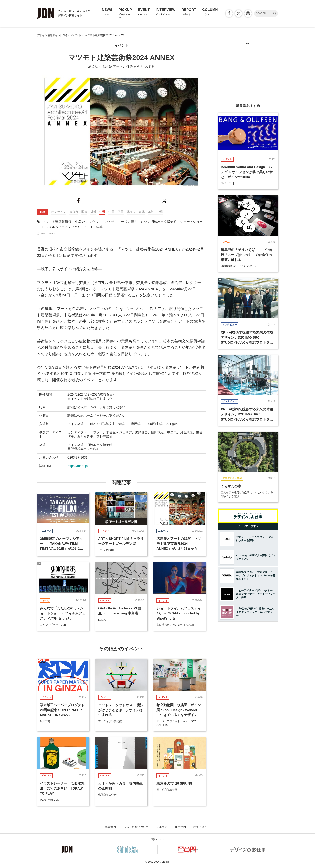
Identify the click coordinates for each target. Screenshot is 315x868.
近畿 (93, 212)
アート (89, 227)
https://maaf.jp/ (78, 466)
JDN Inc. (165, 862)
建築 (99, 227)
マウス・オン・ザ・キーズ (108, 222)
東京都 (74, 212)
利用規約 (180, 827)
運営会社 (111, 827)
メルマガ (162, 827)
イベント (121, 46)
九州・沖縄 (155, 212)
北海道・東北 (136, 212)
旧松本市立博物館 (164, 222)
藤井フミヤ (139, 222)
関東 (84, 212)
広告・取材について (136, 827)
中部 (102, 212)
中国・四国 (116, 212)
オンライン (59, 212)
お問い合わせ (201, 827)
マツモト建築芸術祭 (57, 222)
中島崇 (80, 222)
